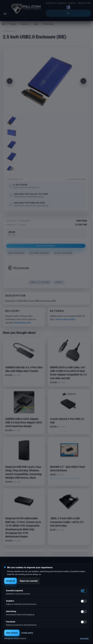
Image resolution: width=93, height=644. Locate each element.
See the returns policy (65, 319)
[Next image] (83, 81)
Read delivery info (23, 323)
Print (59, 282)
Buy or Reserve (46, 246)
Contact (52, 3)
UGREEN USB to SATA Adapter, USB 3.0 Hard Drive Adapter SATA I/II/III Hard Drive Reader (24, 423)
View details (84, 638)
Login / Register (79, 3)
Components (25, 24)
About (63, 3)
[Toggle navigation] (5, 14)
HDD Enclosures (48, 24)
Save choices (12, 633)
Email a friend (40, 282)
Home (3, 24)
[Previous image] (10, 81)
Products (13, 24)
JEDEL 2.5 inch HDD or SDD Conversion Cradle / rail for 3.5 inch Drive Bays (67, 522)
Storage (36, 24)
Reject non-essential (29, 581)
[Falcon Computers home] (26, 9)
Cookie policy (27, 633)
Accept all (11, 581)
